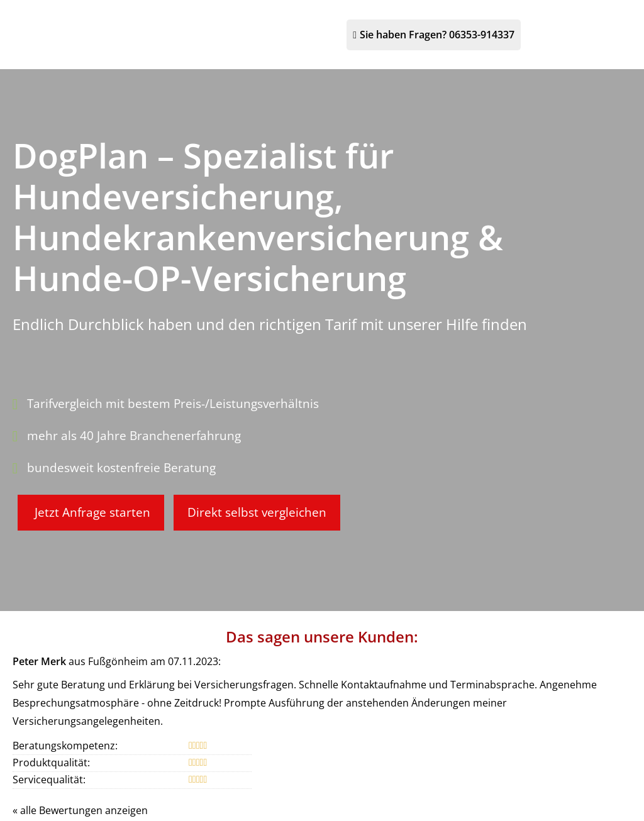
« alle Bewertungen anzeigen (80, 680)
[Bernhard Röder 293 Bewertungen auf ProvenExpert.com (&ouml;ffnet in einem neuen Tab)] (322, 791)
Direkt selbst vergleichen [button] (264, 447)
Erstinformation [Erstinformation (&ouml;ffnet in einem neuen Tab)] (328, 753)
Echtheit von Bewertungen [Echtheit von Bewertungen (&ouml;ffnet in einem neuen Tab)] (588, 711)
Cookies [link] (449, 753)
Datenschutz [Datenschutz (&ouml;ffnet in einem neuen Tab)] (261, 753)
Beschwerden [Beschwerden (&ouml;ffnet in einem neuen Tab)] (397, 753)
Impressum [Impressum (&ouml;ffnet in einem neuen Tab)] (203, 753)
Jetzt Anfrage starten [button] (93, 447)
